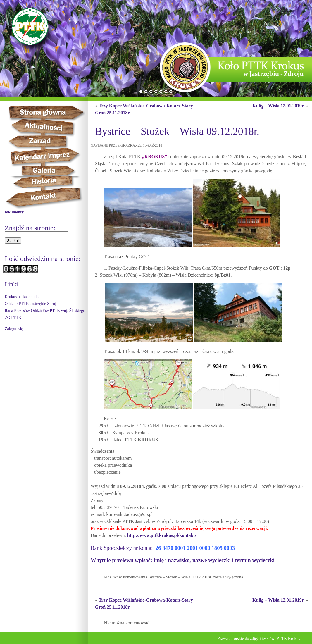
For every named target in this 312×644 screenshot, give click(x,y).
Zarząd (45, 141)
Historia (50, 182)
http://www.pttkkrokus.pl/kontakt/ (161, 535)
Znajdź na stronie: (30, 228)
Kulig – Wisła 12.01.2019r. (278, 106)
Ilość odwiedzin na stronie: (43, 259)
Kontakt (47, 198)
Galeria (44, 171)
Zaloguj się (14, 329)
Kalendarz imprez (48, 156)
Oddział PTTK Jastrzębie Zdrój (30, 304)
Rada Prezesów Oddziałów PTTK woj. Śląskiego (45, 311)
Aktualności (46, 127)
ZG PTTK (13, 318)
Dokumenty (13, 212)
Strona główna (52, 112)
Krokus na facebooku (22, 297)
